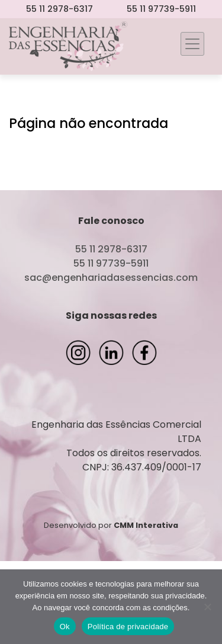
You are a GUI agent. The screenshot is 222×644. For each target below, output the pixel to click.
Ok (65, 627)
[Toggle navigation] (192, 44)
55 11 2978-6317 (59, 9)
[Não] (207, 607)
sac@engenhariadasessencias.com (111, 278)
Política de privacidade (128, 627)
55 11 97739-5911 (161, 9)
